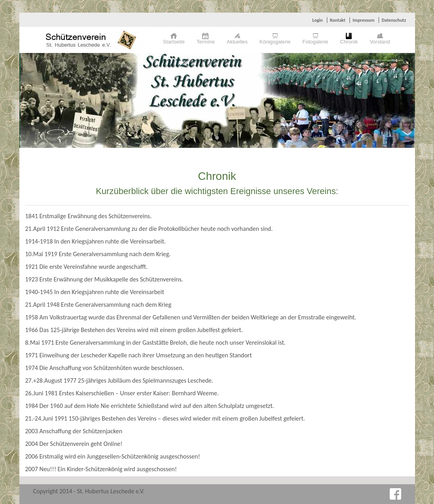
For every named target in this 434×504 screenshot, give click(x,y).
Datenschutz (394, 20)
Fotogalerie (316, 42)
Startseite (174, 42)
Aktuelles (237, 42)
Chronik (349, 42)
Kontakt (338, 20)
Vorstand (380, 42)
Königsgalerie (275, 42)
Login (317, 20)
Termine (206, 42)
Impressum (363, 20)
